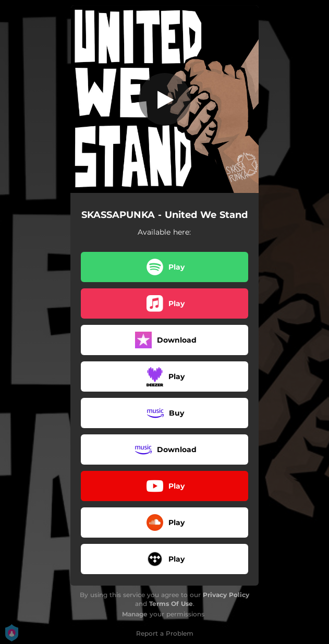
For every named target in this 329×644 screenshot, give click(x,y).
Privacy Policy (226, 595)
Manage (135, 614)
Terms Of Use (171, 604)
